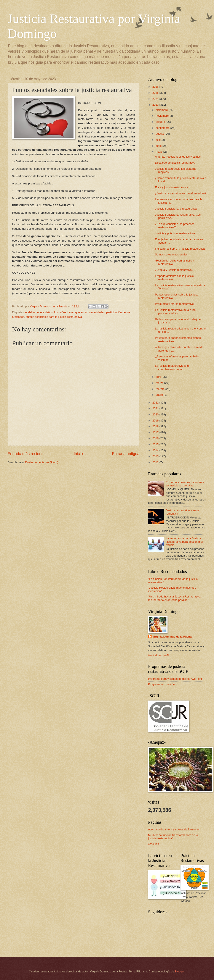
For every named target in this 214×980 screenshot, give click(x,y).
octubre (161, 122)
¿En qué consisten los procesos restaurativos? (175, 226)
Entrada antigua (126, 454)
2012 (156, 462)
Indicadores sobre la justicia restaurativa (180, 249)
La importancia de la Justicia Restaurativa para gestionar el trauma (184, 542)
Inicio (78, 454)
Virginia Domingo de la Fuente (172, 637)
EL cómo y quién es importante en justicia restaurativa (185, 484)
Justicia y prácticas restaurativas (175, 233)
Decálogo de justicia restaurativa (175, 163)
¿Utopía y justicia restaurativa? (174, 270)
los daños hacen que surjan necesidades (79, 312)
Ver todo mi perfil (159, 655)
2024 (156, 99)
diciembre (162, 110)
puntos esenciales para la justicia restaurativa (54, 317)
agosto (160, 134)
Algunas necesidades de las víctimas (178, 157)
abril (159, 377)
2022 (156, 403)
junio (159, 146)
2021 (156, 408)
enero (160, 395)
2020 (156, 414)
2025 (156, 93)
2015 (156, 444)
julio (158, 140)
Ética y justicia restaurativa (171, 187)
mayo (159, 152)
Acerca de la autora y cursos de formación (174, 829)
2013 (156, 456)
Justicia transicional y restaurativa (176, 209)
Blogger (180, 971)
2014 (156, 450)
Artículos (153, 844)
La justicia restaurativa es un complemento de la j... (173, 367)
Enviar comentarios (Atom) (42, 462)
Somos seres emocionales (171, 254)
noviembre (163, 116)
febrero (160, 389)
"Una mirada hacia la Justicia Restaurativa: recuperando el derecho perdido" (175, 598)
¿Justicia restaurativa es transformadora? (181, 193)
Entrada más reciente (26, 454)
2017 (156, 432)
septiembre (163, 128)
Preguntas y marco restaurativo (174, 304)
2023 (156, 105)
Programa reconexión (161, 684)
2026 (156, 87)
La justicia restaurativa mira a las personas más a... (175, 312)
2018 (156, 426)
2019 (156, 421)
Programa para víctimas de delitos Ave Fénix (176, 679)
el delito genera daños (39, 312)
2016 (156, 438)
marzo (160, 383)
